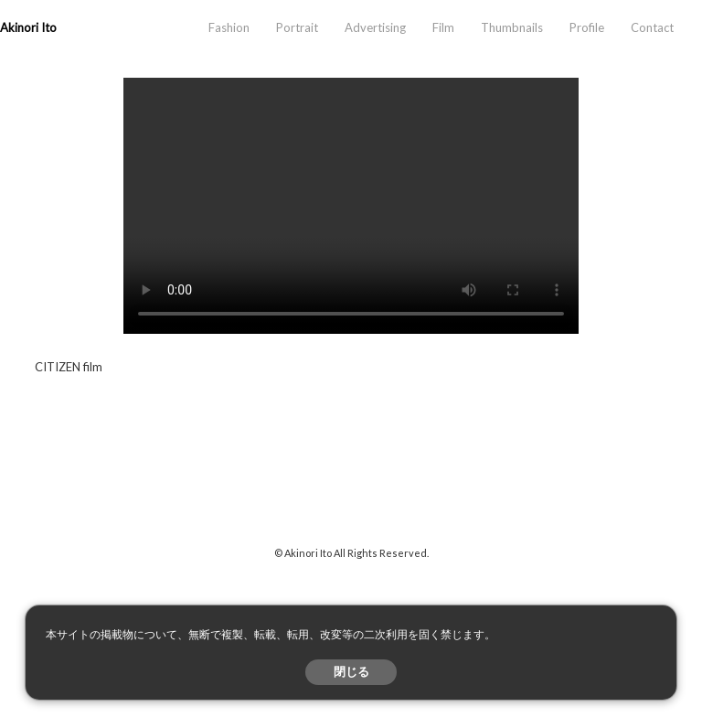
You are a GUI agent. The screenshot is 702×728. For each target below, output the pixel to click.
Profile (587, 27)
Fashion (229, 27)
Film (443, 27)
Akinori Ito (28, 27)
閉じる (351, 672)
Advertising (375, 27)
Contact (652, 27)
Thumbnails (512, 27)
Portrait (297, 27)
